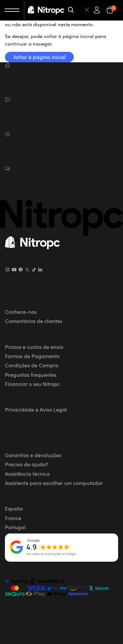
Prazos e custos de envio (34, 347)
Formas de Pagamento (32, 356)
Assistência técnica (27, 473)
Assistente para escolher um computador (54, 483)
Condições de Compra (32, 365)
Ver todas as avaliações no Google (51, 554)
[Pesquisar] (79, 10)
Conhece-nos (21, 312)
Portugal (15, 527)
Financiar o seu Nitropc (32, 384)
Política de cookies (26, 424)
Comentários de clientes (34, 321)
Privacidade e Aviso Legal (36, 409)
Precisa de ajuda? (27, 464)
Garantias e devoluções (33, 455)
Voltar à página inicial (39, 57)
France (13, 518)
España (14, 508)
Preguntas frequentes (31, 374)
